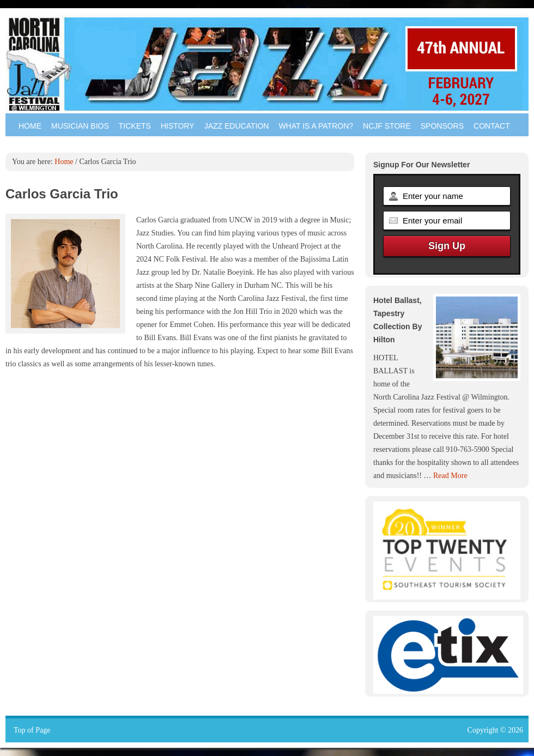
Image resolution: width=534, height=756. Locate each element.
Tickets (135, 126)
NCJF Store (387, 126)
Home (30, 126)
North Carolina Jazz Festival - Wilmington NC (267, 62)
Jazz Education (237, 126)
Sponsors (442, 126)
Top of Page (32, 730)
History (178, 126)
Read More (450, 476)
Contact (492, 126)
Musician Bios (80, 126)
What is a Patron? (316, 126)
